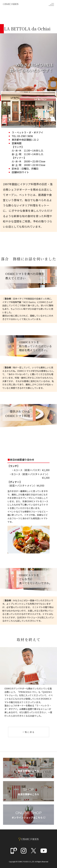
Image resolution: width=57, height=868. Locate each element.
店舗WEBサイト (20, 172)
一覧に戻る (28, 732)
